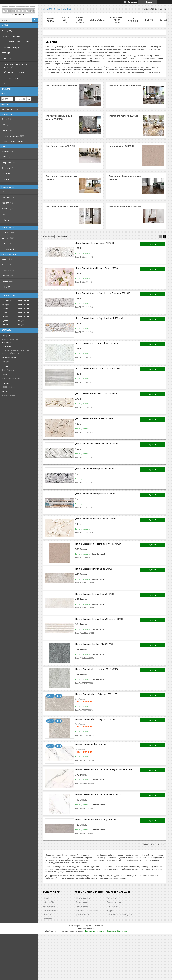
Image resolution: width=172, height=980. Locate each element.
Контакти (164, 20)
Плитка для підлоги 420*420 (123, 116)
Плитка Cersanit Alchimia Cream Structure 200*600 (99, 619)
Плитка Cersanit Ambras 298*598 (91, 744)
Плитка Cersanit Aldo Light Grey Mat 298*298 (97, 669)
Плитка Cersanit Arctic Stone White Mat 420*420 (98, 794)
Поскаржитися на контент (95, 931)
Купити (152, 244)
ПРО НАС (6, 84)
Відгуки (149, 20)
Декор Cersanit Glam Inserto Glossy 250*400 (96, 343)
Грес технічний (134, 20)
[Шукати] (35, 20)
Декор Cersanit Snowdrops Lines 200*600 (95, 494)
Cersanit (48, 915)
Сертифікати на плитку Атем (120, 915)
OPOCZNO (6, 59)
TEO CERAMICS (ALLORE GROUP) (16, 42)
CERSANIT (6, 53)
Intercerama (50, 906)
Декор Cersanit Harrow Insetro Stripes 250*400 (98, 368)
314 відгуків (132, 2)
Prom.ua (99, 926)
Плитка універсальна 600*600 (61, 85)
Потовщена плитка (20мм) (116, 20)
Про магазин (113, 906)
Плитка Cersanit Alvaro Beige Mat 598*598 (96, 719)
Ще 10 (7, 287)
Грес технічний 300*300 (121, 146)
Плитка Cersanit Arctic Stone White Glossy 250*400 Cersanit (104, 769)
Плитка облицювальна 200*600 (62, 207)
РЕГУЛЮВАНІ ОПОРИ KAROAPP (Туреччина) (15, 66)
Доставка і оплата (115, 902)
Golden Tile (49, 902)
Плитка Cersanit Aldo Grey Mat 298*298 (94, 644)
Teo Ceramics (50, 910)
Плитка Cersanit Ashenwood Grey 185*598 (96, 819)
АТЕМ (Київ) (7, 31)
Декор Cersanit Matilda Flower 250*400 (94, 418)
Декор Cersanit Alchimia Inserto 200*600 (95, 243)
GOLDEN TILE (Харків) (11, 36)
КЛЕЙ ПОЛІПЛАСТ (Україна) (14, 72)
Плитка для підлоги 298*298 (60, 146)
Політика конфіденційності (117, 931)
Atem (47, 898)
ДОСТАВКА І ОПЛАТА (11, 78)
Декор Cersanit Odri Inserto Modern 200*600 (97, 443)
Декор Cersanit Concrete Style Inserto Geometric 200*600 (103, 293)
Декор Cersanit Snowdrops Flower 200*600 (96, 469)
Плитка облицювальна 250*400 (125, 207)
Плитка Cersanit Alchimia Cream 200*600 (95, 594)
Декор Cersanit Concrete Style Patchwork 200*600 (99, 318)
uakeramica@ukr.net (11, 378)
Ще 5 (7, 220)
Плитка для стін (65, 20)
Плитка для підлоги (80, 20)
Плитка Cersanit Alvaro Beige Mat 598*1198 (96, 694)
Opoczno (48, 919)
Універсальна (97, 20)
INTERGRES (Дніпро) (10, 47)
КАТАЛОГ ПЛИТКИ (51, 20)
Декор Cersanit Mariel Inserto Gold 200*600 (96, 393)
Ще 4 (7, 179)
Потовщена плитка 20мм (87, 910)
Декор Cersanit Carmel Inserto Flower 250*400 (97, 268)
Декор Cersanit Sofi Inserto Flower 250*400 (96, 519)
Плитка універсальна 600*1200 (125, 85)
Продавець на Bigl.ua (86, 928)
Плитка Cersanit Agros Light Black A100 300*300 (98, 544)
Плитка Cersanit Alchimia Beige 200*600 (94, 569)
